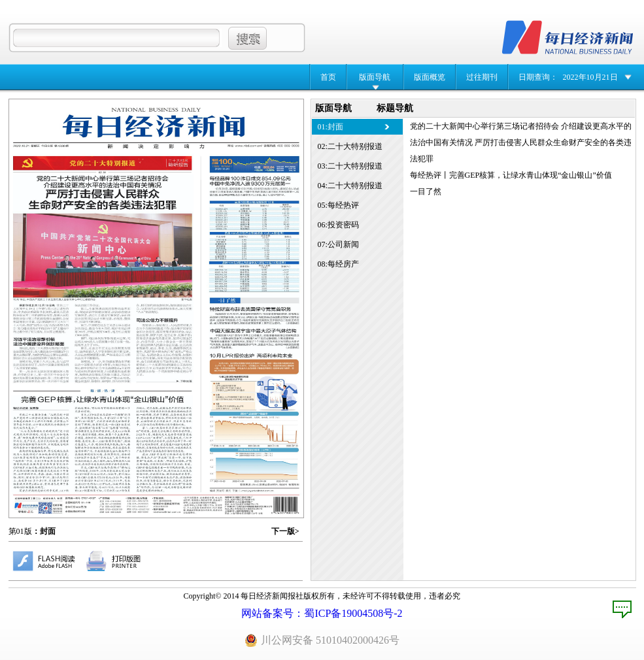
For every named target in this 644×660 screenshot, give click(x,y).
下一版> (285, 531)
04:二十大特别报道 (350, 186)
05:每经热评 (338, 205)
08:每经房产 (338, 264)
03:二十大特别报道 (350, 166)
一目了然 (426, 191)
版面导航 (375, 77)
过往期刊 (482, 77)
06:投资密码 (338, 225)
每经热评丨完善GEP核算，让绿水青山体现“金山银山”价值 (511, 175)
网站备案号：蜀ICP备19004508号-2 (322, 613)
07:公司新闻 (338, 244)
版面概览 (430, 77)
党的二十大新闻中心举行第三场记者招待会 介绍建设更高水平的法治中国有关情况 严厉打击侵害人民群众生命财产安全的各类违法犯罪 (521, 142)
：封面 (44, 531)
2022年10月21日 (590, 77)
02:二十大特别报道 (350, 146)
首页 (328, 77)
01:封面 (330, 127)
